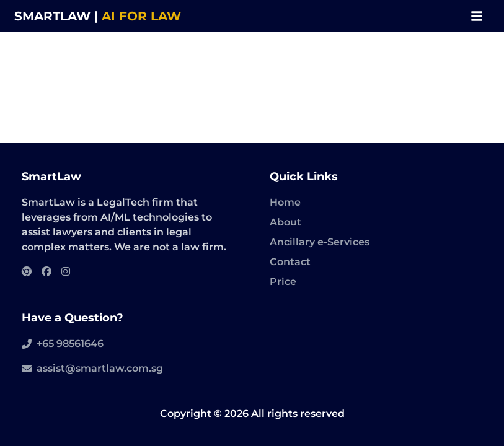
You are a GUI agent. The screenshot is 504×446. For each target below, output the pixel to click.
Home (285, 202)
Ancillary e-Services (320, 242)
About (285, 222)
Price (283, 282)
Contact (290, 262)
